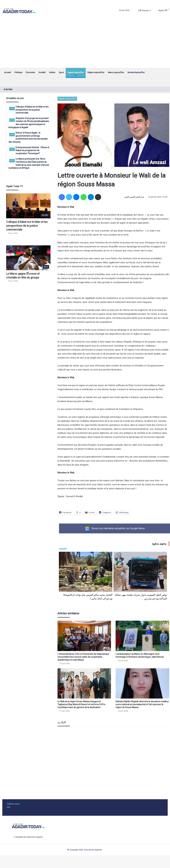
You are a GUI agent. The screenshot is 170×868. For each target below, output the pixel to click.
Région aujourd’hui (96, 72)
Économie (30, 72)
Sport (61, 72)
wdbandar (50, 860)
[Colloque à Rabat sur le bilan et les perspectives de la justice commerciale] (28, 206)
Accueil (7, 72)
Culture (52, 72)
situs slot (20, 860)
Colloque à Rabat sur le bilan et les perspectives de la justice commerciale (27, 226)
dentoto (28, 860)
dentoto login (66, 860)
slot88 (57, 860)
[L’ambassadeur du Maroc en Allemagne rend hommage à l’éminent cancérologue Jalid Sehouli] (142, 636)
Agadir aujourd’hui (76, 72)
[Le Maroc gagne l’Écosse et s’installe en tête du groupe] (28, 258)
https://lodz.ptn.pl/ (91, 860)
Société (42, 72)
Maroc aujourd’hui (116, 72)
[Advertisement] (85, 45)
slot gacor (11, 860)
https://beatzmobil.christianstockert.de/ (116, 860)
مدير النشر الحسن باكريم (134, 197)
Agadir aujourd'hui (67, 99)
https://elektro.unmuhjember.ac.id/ (90, 863)
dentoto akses (77, 860)
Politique (18, 72)
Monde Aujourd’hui (136, 72)
